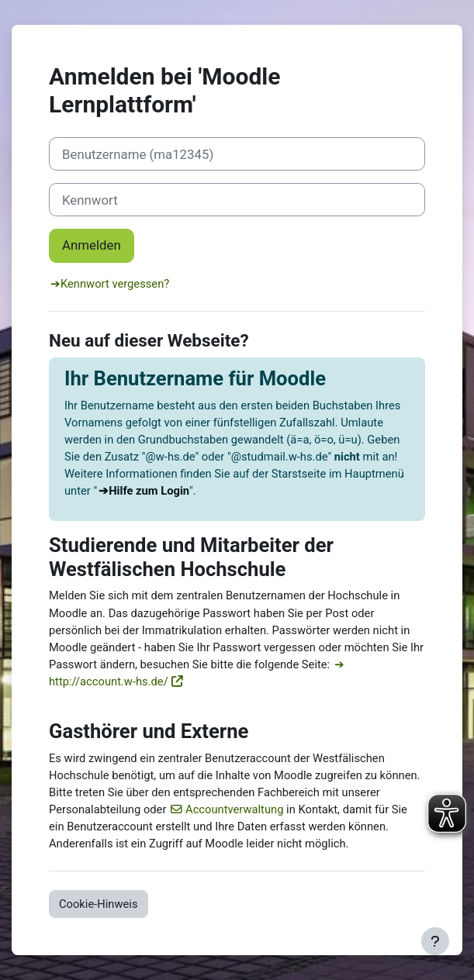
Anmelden (92, 245)
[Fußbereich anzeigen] (435, 941)
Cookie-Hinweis (99, 904)
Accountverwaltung (234, 809)
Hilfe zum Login (149, 491)
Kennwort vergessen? (115, 284)
